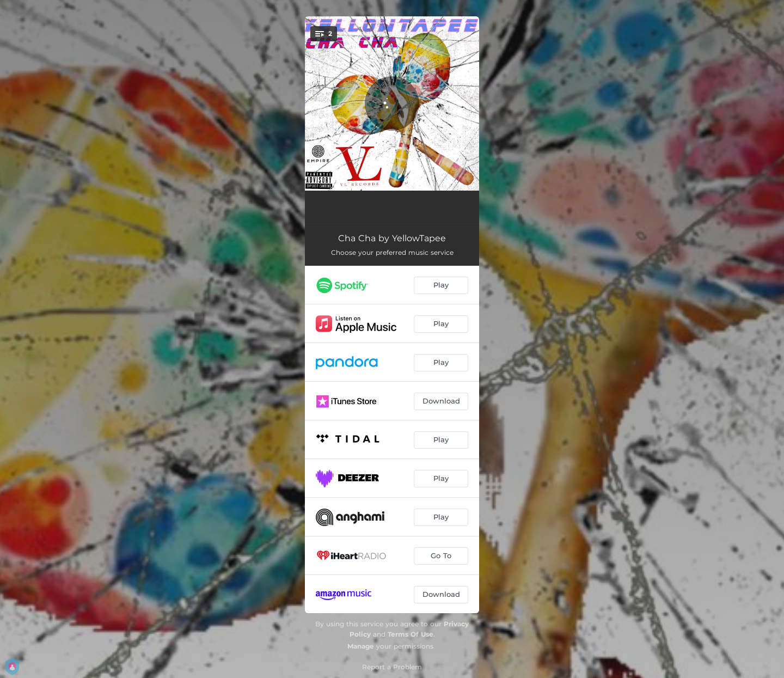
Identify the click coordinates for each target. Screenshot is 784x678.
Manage (361, 646)
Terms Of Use (411, 634)
